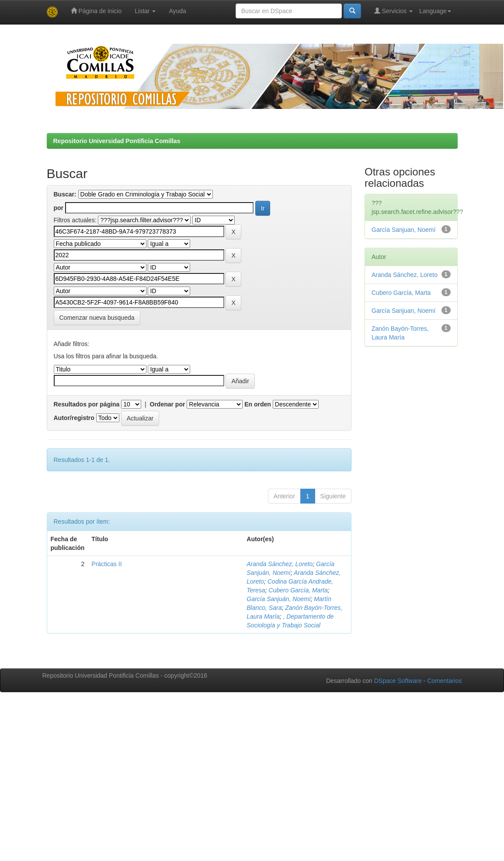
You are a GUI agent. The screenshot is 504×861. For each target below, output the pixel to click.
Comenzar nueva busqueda (97, 318)
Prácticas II (106, 564)
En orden (258, 404)
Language (435, 11)
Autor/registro (74, 418)
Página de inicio (96, 11)
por (59, 208)
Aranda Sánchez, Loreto (280, 564)
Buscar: (65, 194)
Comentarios (444, 681)
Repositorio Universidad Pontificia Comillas (117, 141)
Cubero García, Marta (298, 590)
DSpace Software (398, 681)
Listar (145, 11)
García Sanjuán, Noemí (278, 599)
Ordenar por (168, 404)
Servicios (394, 11)
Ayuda (177, 11)
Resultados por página (87, 404)
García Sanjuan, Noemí (403, 230)
